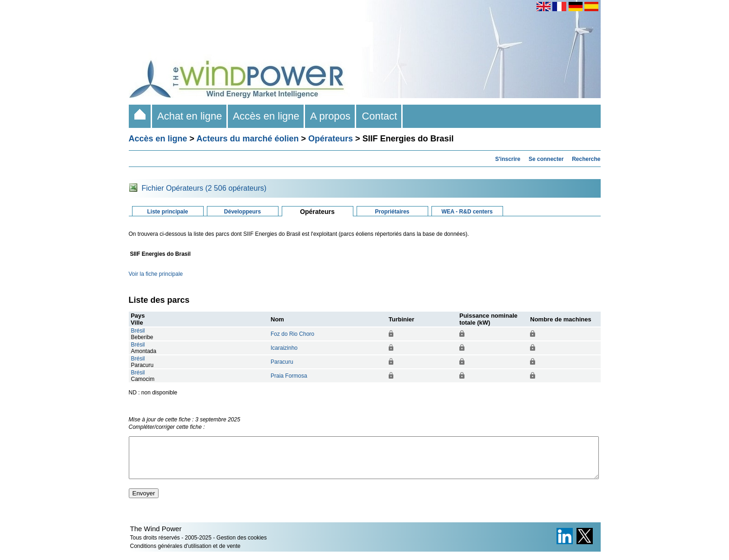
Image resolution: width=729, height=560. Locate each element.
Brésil (138, 331)
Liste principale (167, 212)
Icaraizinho (284, 348)
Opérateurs (331, 139)
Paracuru (282, 362)
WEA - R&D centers (467, 212)
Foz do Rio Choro (292, 334)
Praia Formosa (289, 376)
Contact (379, 116)
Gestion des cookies (242, 546)
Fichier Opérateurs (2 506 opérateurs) (204, 188)
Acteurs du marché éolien (247, 139)
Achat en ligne (190, 116)
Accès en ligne (266, 116)
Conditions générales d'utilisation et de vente (186, 554)
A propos (331, 116)
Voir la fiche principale (156, 274)
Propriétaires (392, 212)
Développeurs (242, 212)
